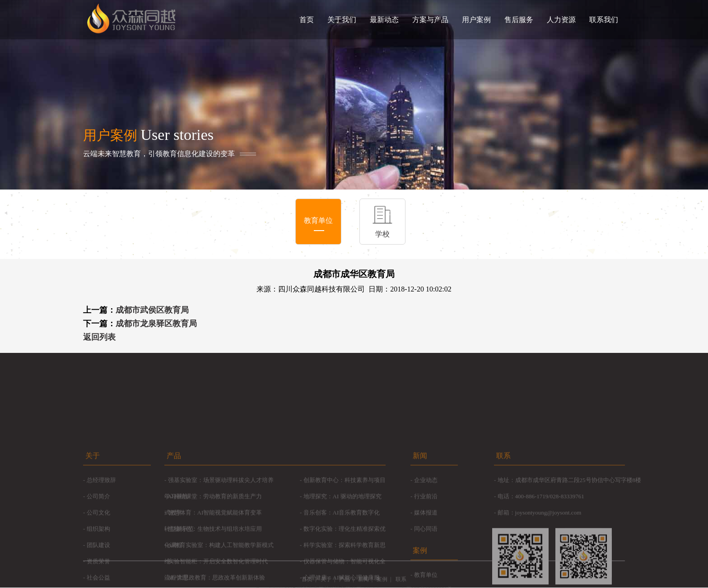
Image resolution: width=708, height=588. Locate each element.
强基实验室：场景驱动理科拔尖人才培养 (221, 534)
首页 (307, 20)
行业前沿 (426, 550)
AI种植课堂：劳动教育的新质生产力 (215, 550)
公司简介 (98, 550)
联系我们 (604, 20)
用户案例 (476, 20)
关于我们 (342, 20)
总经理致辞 (101, 534)
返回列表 (99, 337)
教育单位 (318, 220)
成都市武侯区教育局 (152, 310)
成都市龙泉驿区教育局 (156, 324)
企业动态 (426, 534)
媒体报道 (426, 567)
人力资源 (561, 20)
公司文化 (98, 567)
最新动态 (384, 20)
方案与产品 (430, 20)
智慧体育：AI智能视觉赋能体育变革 (215, 567)
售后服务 (519, 20)
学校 (382, 234)
